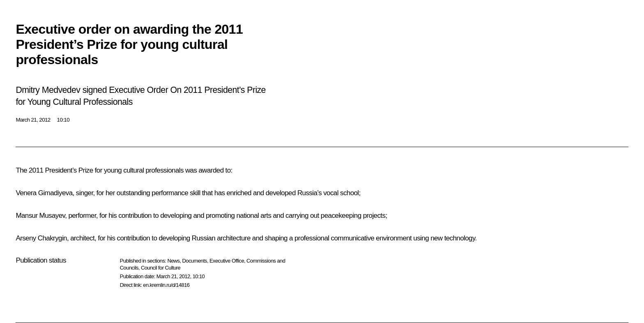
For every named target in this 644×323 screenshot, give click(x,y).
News (173, 261)
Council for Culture (161, 268)
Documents (195, 261)
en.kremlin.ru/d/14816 (166, 285)
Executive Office (227, 261)
